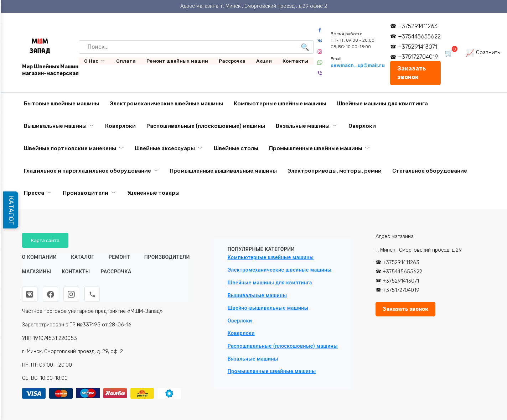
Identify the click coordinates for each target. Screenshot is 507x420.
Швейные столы (236, 148)
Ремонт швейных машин (177, 61)
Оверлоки (362, 126)
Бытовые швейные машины (61, 104)
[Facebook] (51, 294)
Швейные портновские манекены (70, 148)
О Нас (91, 61)
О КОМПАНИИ (40, 257)
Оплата (126, 61)
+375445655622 (420, 36)
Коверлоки (120, 126)
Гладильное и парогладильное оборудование (87, 171)
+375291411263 (418, 26)
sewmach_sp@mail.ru (358, 65)
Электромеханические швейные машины (166, 104)
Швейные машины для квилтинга (382, 104)
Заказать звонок (412, 73)
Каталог (83, 257)
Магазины (37, 272)
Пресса (34, 193)
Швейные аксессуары (165, 148)
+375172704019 (418, 57)
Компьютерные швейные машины (280, 104)
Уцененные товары (153, 193)
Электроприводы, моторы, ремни (335, 171)
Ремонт (119, 257)
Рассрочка (232, 61)
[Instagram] (72, 294)
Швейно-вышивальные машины (268, 308)
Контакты (295, 61)
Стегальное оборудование (430, 171)
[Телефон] (93, 294)
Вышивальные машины (55, 126)
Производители (86, 193)
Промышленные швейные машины (316, 148)
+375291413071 (418, 47)
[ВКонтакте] (30, 294)
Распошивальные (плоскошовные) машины (206, 126)
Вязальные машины (303, 126)
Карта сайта (45, 240)
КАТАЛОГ (11, 210)
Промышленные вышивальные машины (223, 171)
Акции (264, 61)
